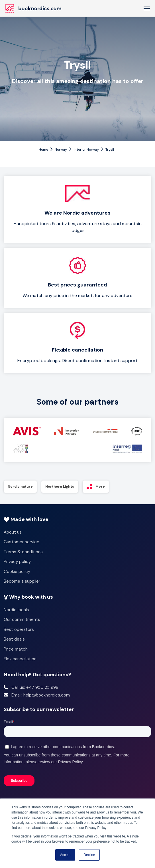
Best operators (19, 629)
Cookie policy (17, 572)
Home (43, 150)
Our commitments (22, 619)
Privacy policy (17, 562)
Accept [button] (65, 855)
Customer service (22, 542)
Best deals (14, 639)
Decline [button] (89, 855)
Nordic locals (16, 610)
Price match (16, 649)
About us (13, 532)
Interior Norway (86, 150)
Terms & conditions (23, 552)
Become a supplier (22, 581)
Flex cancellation (20, 659)
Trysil (110, 150)
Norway (61, 150)
